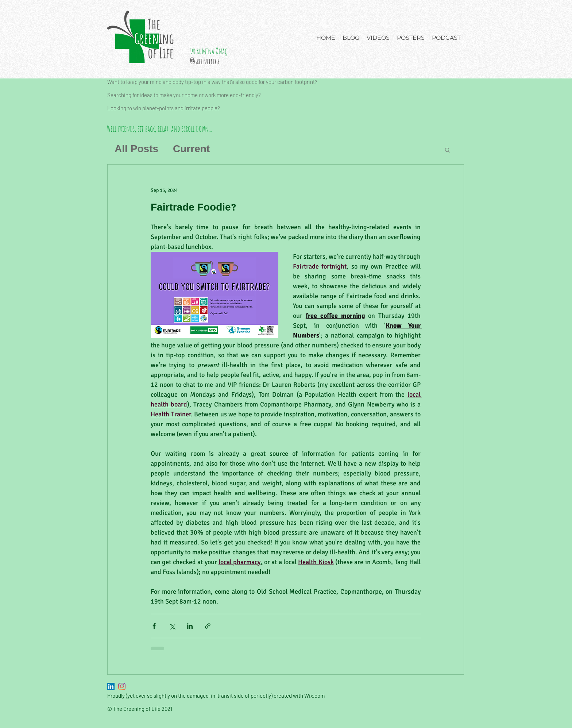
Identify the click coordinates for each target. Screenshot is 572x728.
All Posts (136, 149)
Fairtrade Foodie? (193, 208)
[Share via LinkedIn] (190, 626)
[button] (447, 151)
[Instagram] (122, 686)
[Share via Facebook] (154, 626)
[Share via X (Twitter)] (172, 626)
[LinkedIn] (111, 686)
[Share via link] (208, 626)
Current (191, 149)
